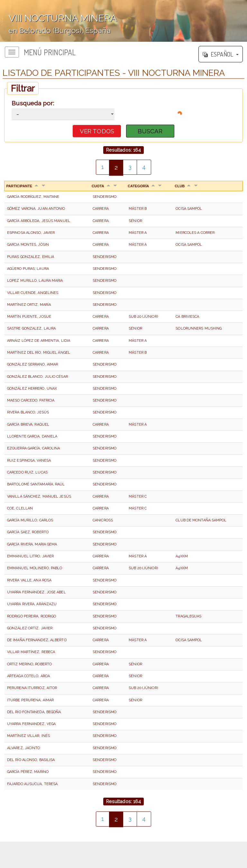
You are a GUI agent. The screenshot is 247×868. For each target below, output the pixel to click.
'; (123, 21)
